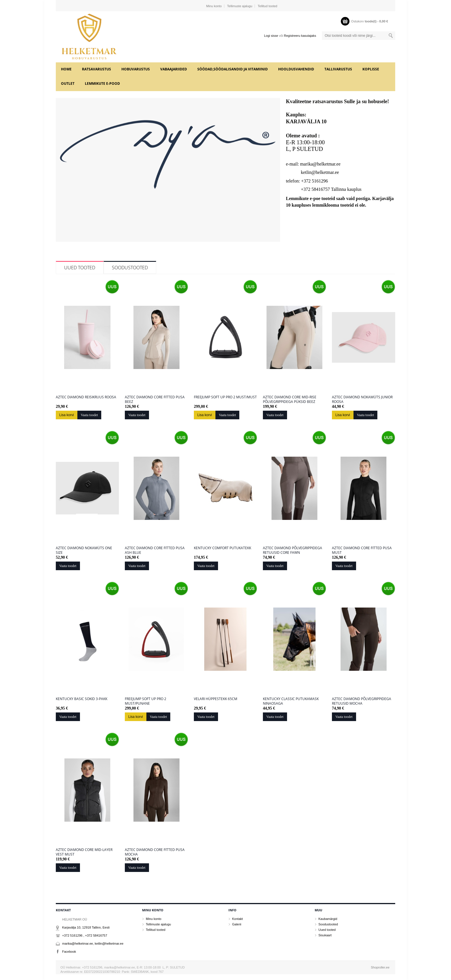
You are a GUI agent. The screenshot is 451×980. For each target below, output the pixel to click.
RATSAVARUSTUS (96, 69)
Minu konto (214, 6)
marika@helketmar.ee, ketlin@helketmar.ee (93, 944)
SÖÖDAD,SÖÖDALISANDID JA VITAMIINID (233, 69)
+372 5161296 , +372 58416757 (85, 935)
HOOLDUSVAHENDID (296, 69)
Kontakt (237, 919)
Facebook (69, 952)
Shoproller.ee (380, 967)
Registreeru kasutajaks (300, 36)
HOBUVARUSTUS (136, 69)
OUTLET (68, 83)
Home (66, 69)
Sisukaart (325, 935)
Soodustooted (130, 268)
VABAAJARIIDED (174, 69)
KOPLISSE (371, 69)
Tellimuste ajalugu (240, 6)
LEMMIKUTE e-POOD (102, 83)
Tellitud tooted (267, 6)
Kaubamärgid (328, 919)
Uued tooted (80, 268)
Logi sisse (271, 36)
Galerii (237, 924)
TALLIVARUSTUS (338, 69)
